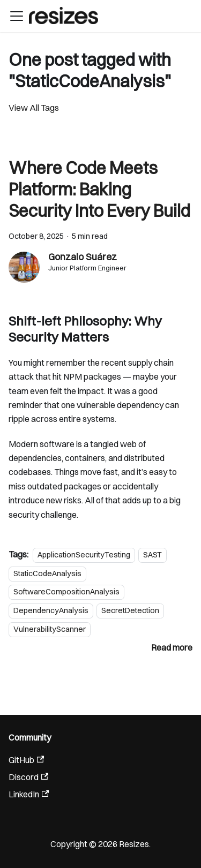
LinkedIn (29, 794)
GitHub (26, 760)
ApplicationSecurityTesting (84, 555)
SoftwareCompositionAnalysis (66, 592)
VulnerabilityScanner (50, 629)
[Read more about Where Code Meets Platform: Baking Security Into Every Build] (172, 647)
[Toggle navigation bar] (17, 16)
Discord (28, 777)
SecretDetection (130, 610)
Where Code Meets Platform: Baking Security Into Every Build (99, 189)
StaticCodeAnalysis (47, 573)
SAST (152, 555)
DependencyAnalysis (51, 610)
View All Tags (34, 108)
